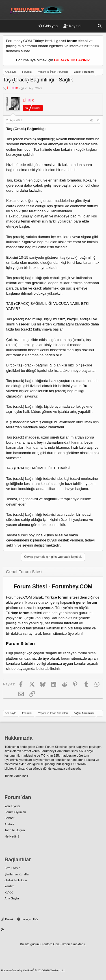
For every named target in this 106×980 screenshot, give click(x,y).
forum (94, 46)
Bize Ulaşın (12, 868)
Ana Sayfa (12, 898)
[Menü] (7, 26)
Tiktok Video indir (16, 776)
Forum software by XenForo (33, 970)
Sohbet (9, 818)
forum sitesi (87, 653)
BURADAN (79, 764)
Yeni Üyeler (12, 806)
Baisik (7, 919)
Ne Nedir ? (12, 836)
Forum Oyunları (15, 812)
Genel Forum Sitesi (49, 747)
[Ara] (100, 26)
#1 (98, 120)
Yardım (9, 886)
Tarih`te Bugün (15, 830)
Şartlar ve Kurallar (17, 874)
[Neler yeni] (89, 26)
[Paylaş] (91, 120)
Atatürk (9, 824)
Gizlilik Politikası (16, 880)
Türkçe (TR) (28, 919)
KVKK (9, 892)
